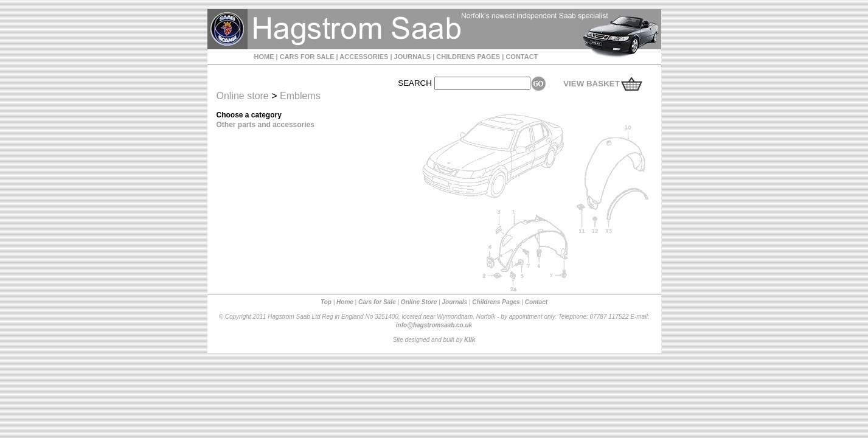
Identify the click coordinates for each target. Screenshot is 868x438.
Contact (536, 302)
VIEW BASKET (592, 84)
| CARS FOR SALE (304, 57)
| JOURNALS (409, 57)
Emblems (300, 96)
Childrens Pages (496, 302)
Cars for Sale (377, 302)
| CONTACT (519, 57)
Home (345, 302)
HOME (264, 57)
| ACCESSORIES (362, 57)
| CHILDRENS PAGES (465, 57)
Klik (470, 340)
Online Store (419, 302)
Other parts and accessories (266, 125)
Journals (454, 302)
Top (326, 302)
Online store (243, 96)
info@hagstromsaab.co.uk (434, 325)
